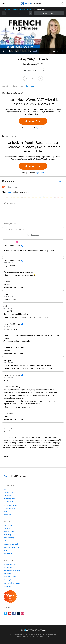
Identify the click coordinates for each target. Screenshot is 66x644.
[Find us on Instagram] (23, 613)
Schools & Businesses (11, 547)
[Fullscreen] (58, 51)
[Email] (33, 229)
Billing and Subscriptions (12, 570)
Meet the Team (9, 532)
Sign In (10, 192)
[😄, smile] (7, 197)
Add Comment (33, 235)
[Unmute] (31, 51)
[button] (63, 3)
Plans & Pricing (9, 538)
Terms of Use (45, 636)
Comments (30, 86)
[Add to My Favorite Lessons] (26, 78)
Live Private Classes (10, 502)
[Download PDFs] (40, 78)
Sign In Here (40, 128)
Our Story (7, 528)
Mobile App (7, 515)
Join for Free (33, 121)
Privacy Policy (34, 636)
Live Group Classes (10, 505)
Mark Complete (30, 70)
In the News (8, 541)
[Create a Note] (33, 78)
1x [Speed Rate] (23, 51)
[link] (30, 13)
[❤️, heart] (58, 197)
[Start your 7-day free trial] (10, 597)
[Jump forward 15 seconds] (17, 51)
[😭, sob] (40, 197)
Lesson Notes (18, 86)
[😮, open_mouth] (51, 197)
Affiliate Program (9, 553)
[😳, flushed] (11, 197)
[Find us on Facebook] (14, 613)
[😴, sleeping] (47, 197)
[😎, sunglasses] (22, 197)
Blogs (6, 550)
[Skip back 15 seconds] (3, 51)
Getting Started (9, 567)
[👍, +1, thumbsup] (62, 197)
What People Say (9, 535)
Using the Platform (10, 577)
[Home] (31, 5)
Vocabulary (6, 86)
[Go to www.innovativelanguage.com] (33, 630)
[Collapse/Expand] (33, 181)
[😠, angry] (25, 197)
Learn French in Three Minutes (22, 10)
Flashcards (7, 496)
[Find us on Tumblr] (18, 613)
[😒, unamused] (18, 197)
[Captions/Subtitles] (54, 51)
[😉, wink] (36, 197)
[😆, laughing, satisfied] (29, 197)
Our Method (8, 525)
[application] (33, 35)
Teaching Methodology (11, 580)
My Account (8, 574)
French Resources (10, 508)
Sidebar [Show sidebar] (49, 13)
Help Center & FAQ (10, 564)
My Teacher (8, 511)
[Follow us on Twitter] (5, 613)
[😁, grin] (14, 197)
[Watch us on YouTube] (10, 613)
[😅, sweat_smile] (33, 197)
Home (6, 489)
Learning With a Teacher (12, 583)
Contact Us (7, 586)
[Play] (10, 51)
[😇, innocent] (44, 197)
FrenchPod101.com (23, 636)
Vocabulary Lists (9, 499)
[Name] (33, 224)
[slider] (35, 51)
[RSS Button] (4, 187)
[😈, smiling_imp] (55, 197)
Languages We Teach (11, 544)
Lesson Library (6, 10)
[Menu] (3, 3)
